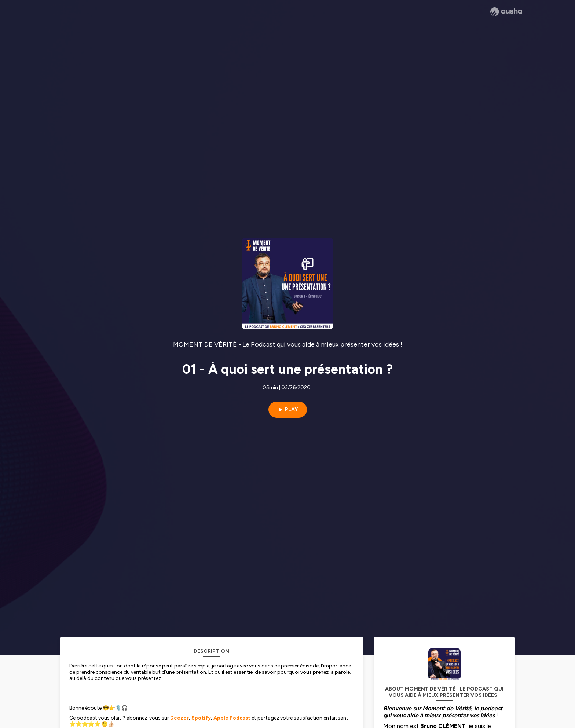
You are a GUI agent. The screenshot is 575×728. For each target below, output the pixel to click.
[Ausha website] (506, 12)
